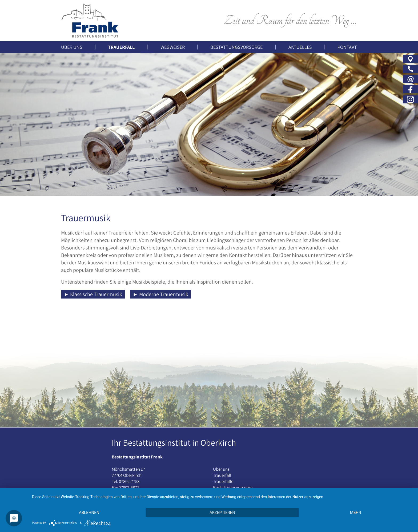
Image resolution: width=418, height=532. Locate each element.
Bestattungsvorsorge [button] (236, 47)
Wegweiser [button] (173, 47)
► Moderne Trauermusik (160, 294)
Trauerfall (222, 475)
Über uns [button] (72, 47)
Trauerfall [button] (121, 47)
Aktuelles (300, 47)
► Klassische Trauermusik (93, 294)
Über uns (221, 469)
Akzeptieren (222, 513)
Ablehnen (89, 513)
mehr (356, 513)
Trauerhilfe (223, 481)
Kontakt (347, 47)
